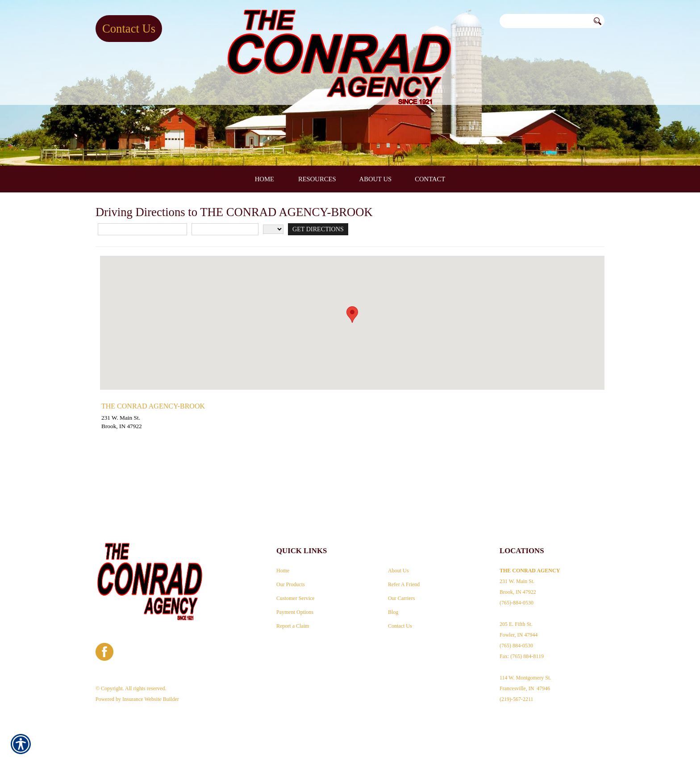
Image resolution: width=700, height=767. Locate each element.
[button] (352, 373)
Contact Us (129, 29)
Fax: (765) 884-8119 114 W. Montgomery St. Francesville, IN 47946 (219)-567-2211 (525, 670)
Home (283, 563)
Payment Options (295, 604)
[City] (225, 288)
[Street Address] (142, 288)
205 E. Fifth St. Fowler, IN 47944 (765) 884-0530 (519, 627)
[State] (273, 288)
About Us (398, 563)
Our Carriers (401, 591)
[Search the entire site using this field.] (545, 21)
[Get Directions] (317, 288)
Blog (393, 604)
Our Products (291, 577)
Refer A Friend (404, 577)
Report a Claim (293, 618)
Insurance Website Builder (151, 692)
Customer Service (296, 591)
